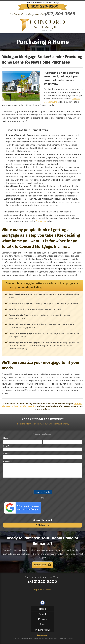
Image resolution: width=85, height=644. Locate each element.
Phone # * (7, 454)
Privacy (42, 619)
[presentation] (20, 483)
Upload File (42, 525)
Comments (8, 461)
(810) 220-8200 (44, 6)
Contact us (41, 221)
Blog (42, 624)
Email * (6, 446)
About (42, 614)
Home (42, 609)
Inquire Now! (43, 565)
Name (6, 438)
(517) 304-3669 (60, 14)
